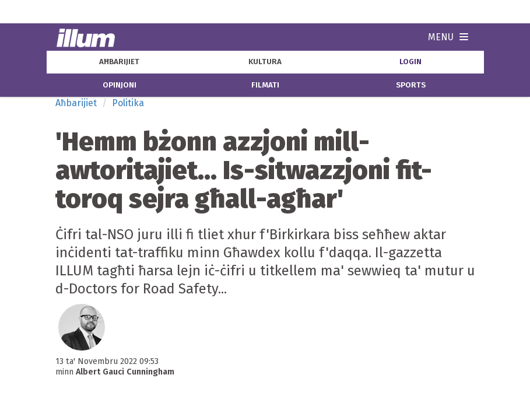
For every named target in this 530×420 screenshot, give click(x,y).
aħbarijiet (119, 62)
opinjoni (120, 85)
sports (411, 85)
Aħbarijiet (76, 103)
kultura (265, 62)
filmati (265, 85)
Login (410, 62)
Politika (128, 103)
